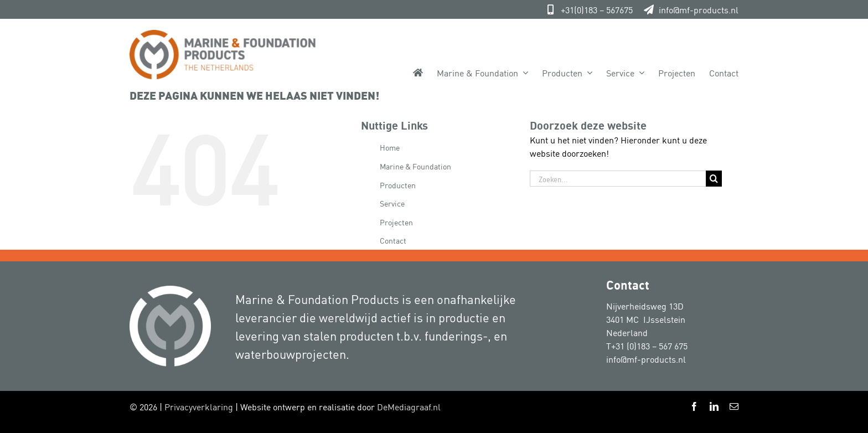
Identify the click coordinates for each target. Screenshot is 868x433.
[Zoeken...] (618, 179)
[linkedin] (714, 406)
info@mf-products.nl (699, 9)
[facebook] (694, 406)
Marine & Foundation (415, 166)
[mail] (734, 406)
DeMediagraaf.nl (409, 406)
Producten (398, 185)
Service (392, 203)
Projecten (396, 222)
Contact (393, 240)
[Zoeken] (714, 179)
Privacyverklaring (199, 406)
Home (390, 147)
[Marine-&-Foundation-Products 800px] (223, 34)
